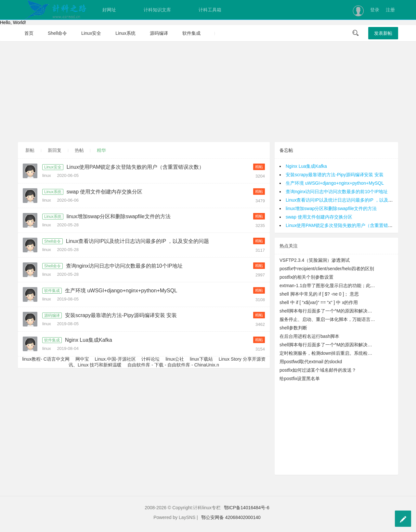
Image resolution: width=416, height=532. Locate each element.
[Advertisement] (208, 92)
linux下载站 (201, 359)
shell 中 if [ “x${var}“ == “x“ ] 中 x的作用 (319, 302)
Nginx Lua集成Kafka (89, 340)
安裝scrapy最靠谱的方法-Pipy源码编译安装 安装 (121, 315)
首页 (29, 33)
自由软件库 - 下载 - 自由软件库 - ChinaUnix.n (173, 365)
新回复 (55, 150)
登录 (375, 10)
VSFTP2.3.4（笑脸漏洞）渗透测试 (315, 260)
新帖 (30, 150)
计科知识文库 (157, 10)
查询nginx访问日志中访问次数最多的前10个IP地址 (124, 266)
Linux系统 (125, 33)
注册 (390, 10)
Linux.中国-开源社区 (115, 359)
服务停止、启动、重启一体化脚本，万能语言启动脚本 (328, 319)
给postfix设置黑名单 (300, 379)
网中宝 (82, 359)
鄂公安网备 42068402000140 (231, 517)
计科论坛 (150, 359)
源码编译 (159, 33)
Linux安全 (91, 33)
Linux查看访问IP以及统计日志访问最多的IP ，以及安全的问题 (138, 241)
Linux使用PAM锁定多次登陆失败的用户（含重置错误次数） (136, 167)
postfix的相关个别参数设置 (306, 277)
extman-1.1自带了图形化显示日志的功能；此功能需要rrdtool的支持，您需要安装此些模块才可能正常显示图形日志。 (328, 286)
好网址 (109, 10)
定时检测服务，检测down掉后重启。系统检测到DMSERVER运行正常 (328, 353)
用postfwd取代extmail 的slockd (311, 362)
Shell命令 (57, 33)
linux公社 (175, 359)
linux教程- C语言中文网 (46, 359)
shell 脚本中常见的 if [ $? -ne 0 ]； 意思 (319, 294)
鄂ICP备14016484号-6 (247, 508)
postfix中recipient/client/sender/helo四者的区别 (327, 269)
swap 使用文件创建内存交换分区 (105, 192)
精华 (101, 150)
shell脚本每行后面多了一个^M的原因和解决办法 (328, 311)
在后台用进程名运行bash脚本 (309, 336)
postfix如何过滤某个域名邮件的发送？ (318, 370)
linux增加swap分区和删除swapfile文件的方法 (119, 216)
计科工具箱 (210, 10)
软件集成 (191, 33)
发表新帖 (383, 33)
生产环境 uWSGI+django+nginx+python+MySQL (121, 291)
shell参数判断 (293, 328)
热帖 (79, 150)
